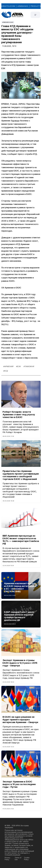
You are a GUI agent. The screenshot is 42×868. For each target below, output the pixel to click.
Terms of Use (18, 859)
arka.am (8, 843)
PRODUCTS (36, 6)
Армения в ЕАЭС (8, 22)
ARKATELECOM (8, 6)
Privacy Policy (7, 859)
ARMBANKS (23, 6)
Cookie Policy (27, 859)
